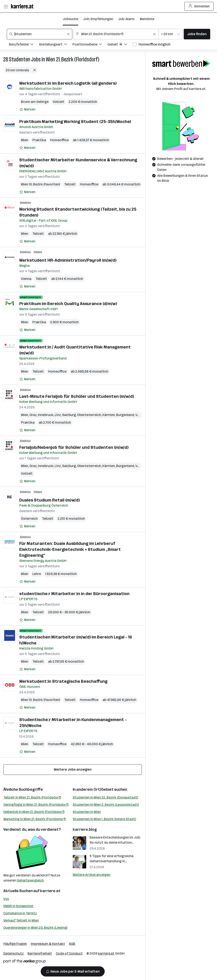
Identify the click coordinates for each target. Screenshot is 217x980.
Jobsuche (70, 19)
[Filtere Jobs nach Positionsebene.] (90, 45)
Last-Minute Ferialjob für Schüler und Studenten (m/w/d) (77, 396)
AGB (72, 944)
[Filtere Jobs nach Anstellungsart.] (56, 45)
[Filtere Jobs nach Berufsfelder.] (24, 45)
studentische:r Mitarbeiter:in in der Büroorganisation (74, 594)
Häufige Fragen (15, 944)
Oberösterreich (89, 415)
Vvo (6, 899)
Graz (33, 415)
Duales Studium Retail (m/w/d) (49, 500)
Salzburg (69, 415)
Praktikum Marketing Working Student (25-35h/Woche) (75, 122)
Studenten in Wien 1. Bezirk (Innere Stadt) (104, 819)
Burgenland (125, 415)
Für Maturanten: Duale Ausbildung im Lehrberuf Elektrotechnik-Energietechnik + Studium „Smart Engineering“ (70, 549)
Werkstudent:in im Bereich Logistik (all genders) (68, 83)
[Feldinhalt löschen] (68, 34)
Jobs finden (197, 34)
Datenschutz (14, 953)
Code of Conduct (69, 953)
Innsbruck (46, 415)
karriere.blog (85, 829)
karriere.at (50, 891)
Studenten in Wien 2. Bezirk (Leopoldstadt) (106, 805)
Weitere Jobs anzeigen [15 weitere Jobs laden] (73, 769)
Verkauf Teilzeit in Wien (21, 920)
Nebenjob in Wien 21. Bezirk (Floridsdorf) (34, 812)
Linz (58, 415)
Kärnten (109, 415)
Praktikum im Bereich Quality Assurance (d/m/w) (68, 304)
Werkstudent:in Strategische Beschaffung (63, 681)
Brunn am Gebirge (35, 102)
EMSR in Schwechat (18, 906)
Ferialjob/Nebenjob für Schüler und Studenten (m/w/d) (74, 447)
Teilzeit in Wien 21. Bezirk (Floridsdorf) (32, 797)
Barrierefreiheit (40, 953)
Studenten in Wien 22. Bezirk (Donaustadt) (105, 797)
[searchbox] (40, 34)
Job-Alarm (126, 19)
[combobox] (40, 34)
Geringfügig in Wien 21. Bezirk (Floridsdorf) (36, 805)
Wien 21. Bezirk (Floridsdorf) (73, 59)
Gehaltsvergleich (30, 880)
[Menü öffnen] (6, 6)
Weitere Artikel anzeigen (92, 875)
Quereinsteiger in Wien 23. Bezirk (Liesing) (35, 928)
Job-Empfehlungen (98, 19)
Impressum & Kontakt (48, 944)
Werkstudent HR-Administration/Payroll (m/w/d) (68, 260)
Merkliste (147, 19)
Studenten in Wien (87, 812)
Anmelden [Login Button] (199, 6)
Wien (25, 140)
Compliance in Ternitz (20, 913)
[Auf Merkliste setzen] (27, 109)
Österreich (29, 519)
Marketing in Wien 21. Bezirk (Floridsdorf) (35, 819)
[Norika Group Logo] (25, 962)
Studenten (20, 59)
